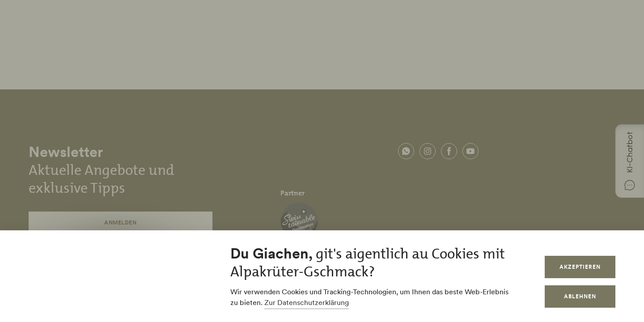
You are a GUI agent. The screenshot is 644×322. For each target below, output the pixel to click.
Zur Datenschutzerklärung (307, 302)
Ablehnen (580, 296)
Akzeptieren (580, 267)
